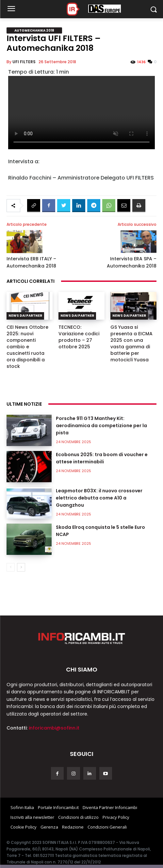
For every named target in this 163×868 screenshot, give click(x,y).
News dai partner (25, 316)
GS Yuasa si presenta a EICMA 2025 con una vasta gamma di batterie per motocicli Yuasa (131, 343)
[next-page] (21, 567)
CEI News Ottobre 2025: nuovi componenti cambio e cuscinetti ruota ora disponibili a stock (27, 347)
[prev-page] (11, 567)
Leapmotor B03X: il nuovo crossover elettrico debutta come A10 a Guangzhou (99, 498)
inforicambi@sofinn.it (54, 728)
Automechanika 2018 (34, 30)
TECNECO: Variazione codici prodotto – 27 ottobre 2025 (79, 337)
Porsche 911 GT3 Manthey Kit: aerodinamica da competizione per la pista (101, 426)
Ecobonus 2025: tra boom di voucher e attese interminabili (102, 458)
